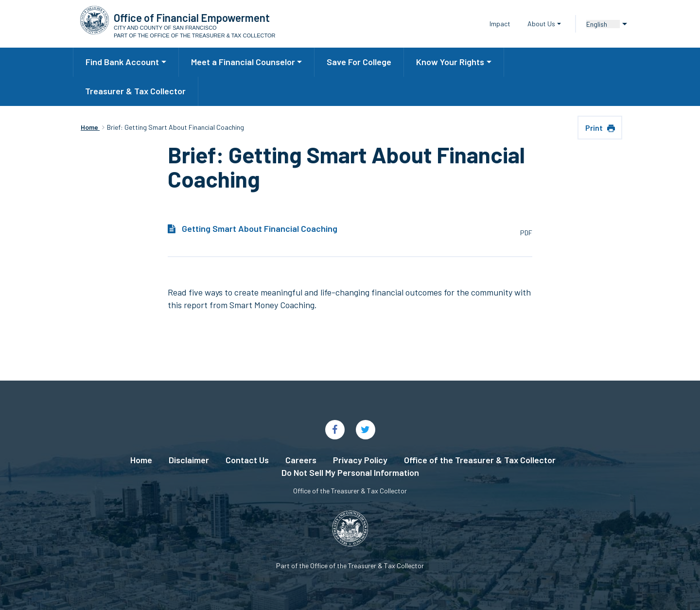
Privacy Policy (360, 460)
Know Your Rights (450, 62)
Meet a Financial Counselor (243, 62)
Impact (500, 24)
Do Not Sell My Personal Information (350, 472)
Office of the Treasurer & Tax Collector (480, 460)
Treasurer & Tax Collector (135, 91)
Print (595, 128)
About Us (541, 24)
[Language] (603, 24)
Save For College (359, 62)
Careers (301, 460)
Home (141, 460)
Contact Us (247, 460)
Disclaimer (189, 460)
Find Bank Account (122, 62)
